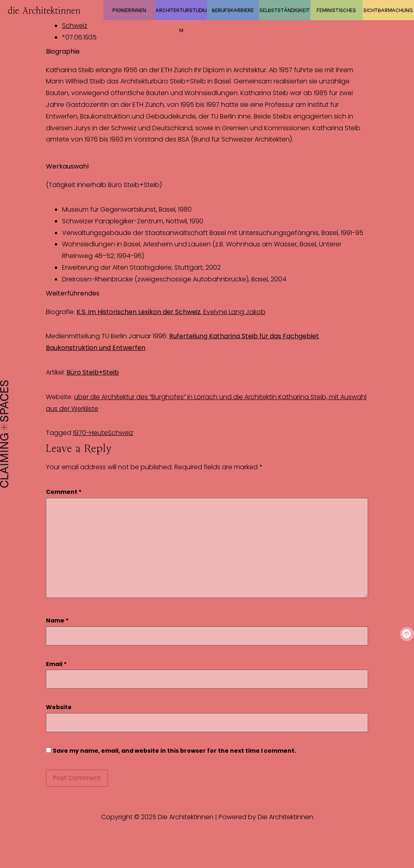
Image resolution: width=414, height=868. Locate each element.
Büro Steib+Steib (93, 372)
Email (56, 664)
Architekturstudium (181, 14)
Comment (64, 492)
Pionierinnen (129, 10)
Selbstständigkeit (285, 10)
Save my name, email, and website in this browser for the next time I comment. (174, 751)
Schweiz (75, 26)
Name (57, 621)
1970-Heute (90, 433)
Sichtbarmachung (388, 10)
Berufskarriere (233, 10)
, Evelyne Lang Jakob (171, 312)
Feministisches (336, 10)
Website (59, 707)
